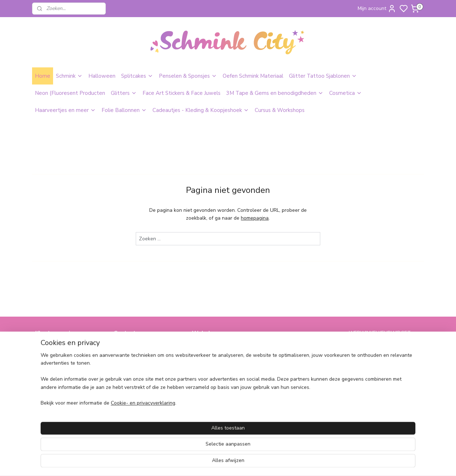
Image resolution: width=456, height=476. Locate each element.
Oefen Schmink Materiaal (253, 76)
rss (276, 463)
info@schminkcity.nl (136, 347)
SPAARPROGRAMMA (217, 402)
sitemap (263, 463)
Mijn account (377, 9)
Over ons (46, 347)
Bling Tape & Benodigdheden (225, 378)
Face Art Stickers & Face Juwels (182, 93)
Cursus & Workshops (280, 110)
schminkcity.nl (291, 402)
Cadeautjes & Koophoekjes (301, 362)
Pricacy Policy (51, 362)
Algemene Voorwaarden (63, 355)
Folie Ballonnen (124, 110)
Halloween (102, 76)
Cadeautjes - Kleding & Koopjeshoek (201, 110)
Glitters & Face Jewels (217, 362)
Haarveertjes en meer (65, 110)
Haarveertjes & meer (294, 347)
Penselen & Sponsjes (188, 76)
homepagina (255, 218)
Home (43, 76)
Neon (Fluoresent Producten (70, 93)
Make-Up (202, 387)
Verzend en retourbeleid (63, 371)
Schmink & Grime (211, 347)
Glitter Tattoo (208, 355)
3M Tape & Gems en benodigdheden (275, 93)
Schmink (69, 76)
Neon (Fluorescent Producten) (226, 371)
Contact (44, 378)
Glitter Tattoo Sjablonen (323, 76)
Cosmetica (346, 93)
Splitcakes (137, 76)
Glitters (124, 93)
